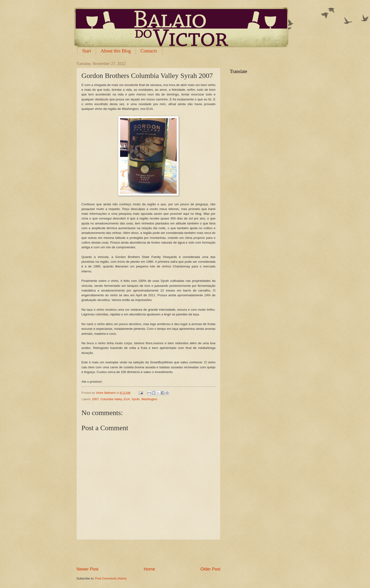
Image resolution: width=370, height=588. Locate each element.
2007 (95, 399)
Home (149, 569)
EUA (127, 399)
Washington (149, 399)
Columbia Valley (111, 399)
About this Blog (116, 51)
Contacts (149, 51)
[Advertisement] (148, 553)
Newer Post (87, 569)
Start (87, 51)
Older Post (210, 569)
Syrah (136, 399)
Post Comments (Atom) (111, 578)
